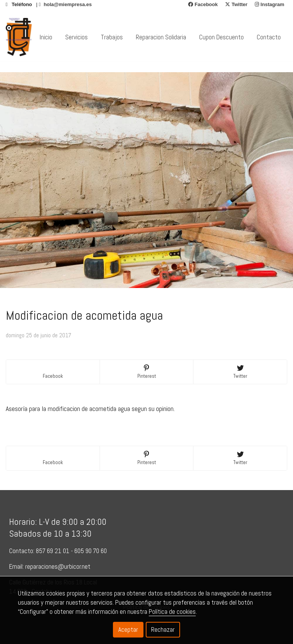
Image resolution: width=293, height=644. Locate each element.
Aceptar (128, 629)
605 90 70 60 (91, 551)
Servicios (76, 37)
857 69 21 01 (53, 551)
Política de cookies (172, 612)
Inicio (46, 37)
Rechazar (163, 629)
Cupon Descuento (221, 37)
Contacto (269, 37)
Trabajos (112, 37)
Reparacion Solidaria (161, 37)
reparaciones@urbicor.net (58, 566)
